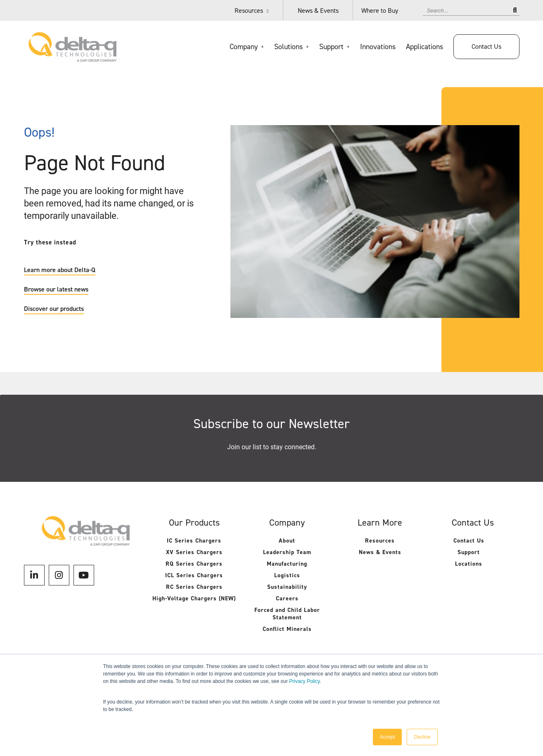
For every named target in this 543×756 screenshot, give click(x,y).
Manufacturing (287, 564)
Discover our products (54, 309)
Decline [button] (422, 737)
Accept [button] (388, 737)
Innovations (378, 47)
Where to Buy (380, 11)
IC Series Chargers (194, 541)
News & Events (318, 11)
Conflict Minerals (287, 629)
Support (469, 552)
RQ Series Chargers (194, 564)
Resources (249, 11)
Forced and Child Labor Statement (287, 614)
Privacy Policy (304, 681)
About (287, 541)
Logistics (287, 575)
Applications (424, 47)
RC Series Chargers (194, 587)
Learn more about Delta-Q (60, 270)
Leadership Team (287, 552)
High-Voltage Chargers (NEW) (194, 598)
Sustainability (287, 587)
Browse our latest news (56, 289)
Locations (469, 564)
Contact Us (486, 46)
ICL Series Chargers (194, 575)
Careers (287, 598)
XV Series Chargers (194, 552)
